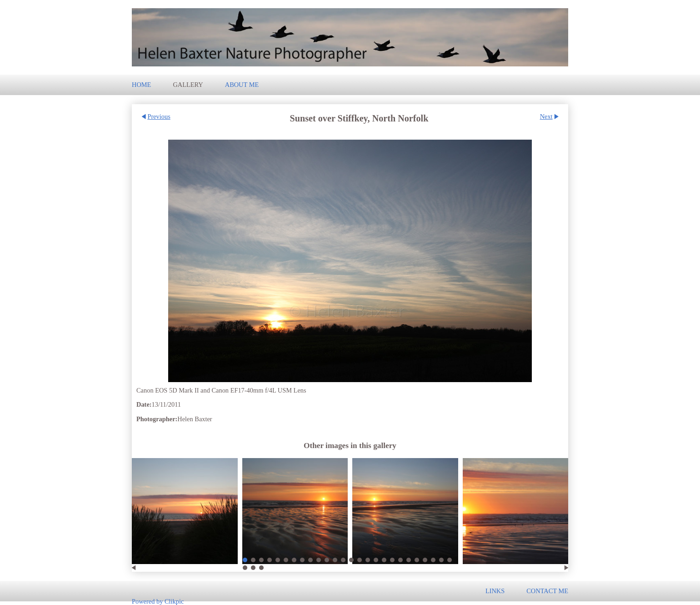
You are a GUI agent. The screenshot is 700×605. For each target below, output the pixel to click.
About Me (242, 85)
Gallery (188, 85)
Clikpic (174, 601)
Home (141, 85)
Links (495, 591)
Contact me (547, 591)
